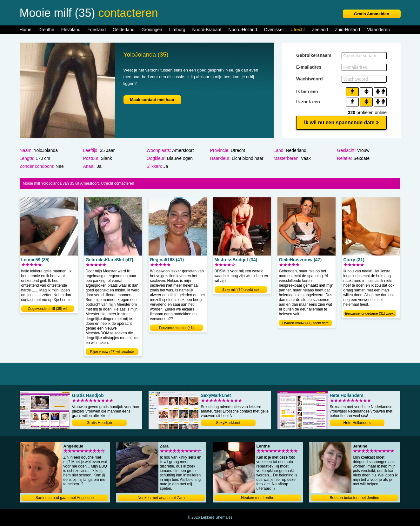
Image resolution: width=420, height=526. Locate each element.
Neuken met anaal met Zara (161, 498)
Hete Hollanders (357, 423)
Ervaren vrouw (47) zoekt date (305, 323)
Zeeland (320, 30)
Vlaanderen (378, 30)
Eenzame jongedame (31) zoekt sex (370, 314)
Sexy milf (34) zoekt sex (241, 290)
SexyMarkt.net (228, 423)
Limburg (177, 30)
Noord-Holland (243, 30)
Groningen (152, 30)
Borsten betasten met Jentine (354, 498)
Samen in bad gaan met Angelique (65, 498)
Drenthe (46, 30)
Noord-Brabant (207, 30)
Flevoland (71, 30)
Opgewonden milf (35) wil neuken (47, 309)
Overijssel (274, 30)
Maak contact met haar (152, 100)
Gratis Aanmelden (372, 14)
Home (26, 30)
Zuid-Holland (347, 30)
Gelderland (124, 30)
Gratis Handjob (99, 423)
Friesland (97, 30)
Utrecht (298, 30)
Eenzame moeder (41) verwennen (176, 328)
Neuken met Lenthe (258, 498)
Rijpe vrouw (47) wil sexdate (112, 352)
